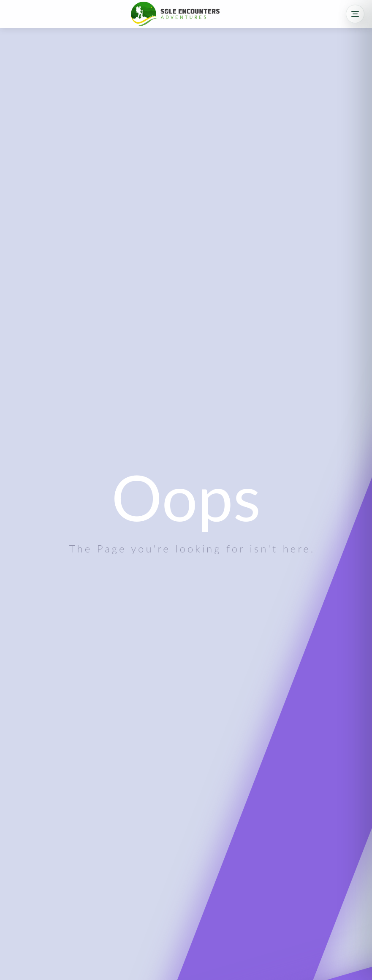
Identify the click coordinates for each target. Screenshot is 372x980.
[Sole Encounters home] (175, 14)
